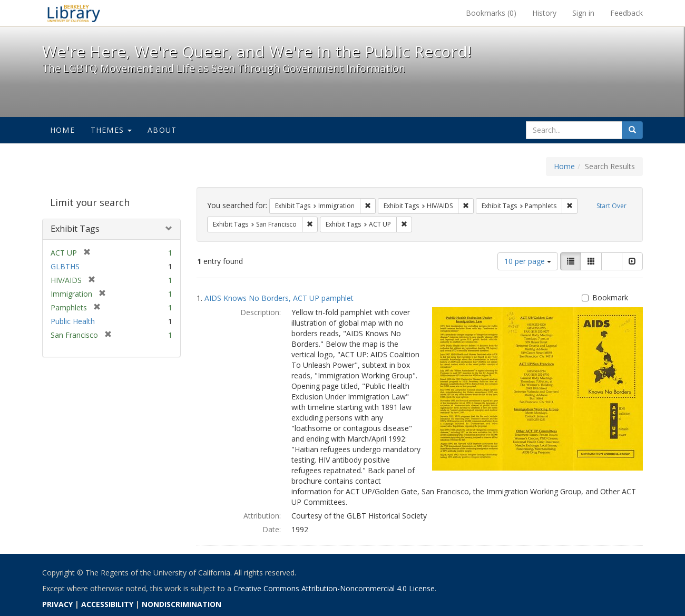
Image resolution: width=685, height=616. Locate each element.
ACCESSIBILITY (107, 604)
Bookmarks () (491, 13)
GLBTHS (65, 266)
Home (62, 130)
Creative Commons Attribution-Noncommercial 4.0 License (334, 588)
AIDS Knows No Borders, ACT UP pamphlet (279, 298)
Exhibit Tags (75, 229)
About (162, 130)
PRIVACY (57, 604)
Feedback (627, 13)
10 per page (528, 261)
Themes (111, 130)
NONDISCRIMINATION (182, 604)
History (544, 13)
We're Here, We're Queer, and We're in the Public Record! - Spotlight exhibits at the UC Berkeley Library (74, 13)
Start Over (611, 206)
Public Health (73, 321)
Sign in (583, 13)
